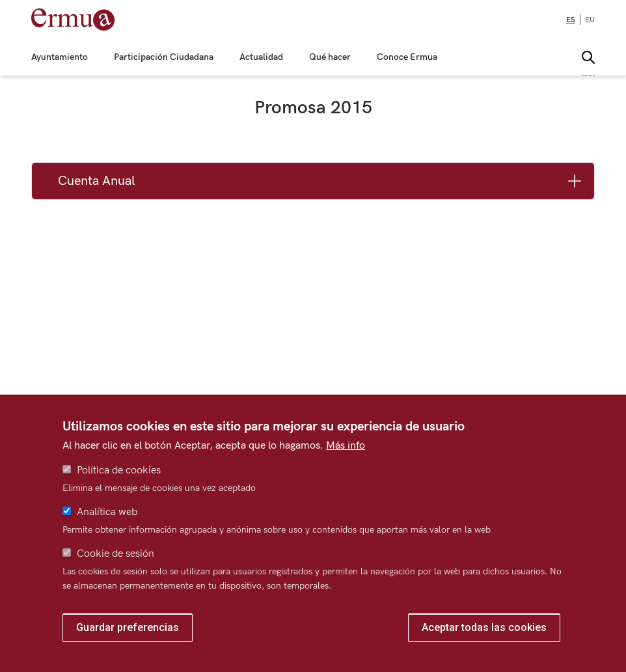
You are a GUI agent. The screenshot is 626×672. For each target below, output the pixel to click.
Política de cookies (119, 470)
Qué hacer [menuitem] (330, 57)
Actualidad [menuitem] (261, 57)
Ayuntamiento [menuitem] (60, 57)
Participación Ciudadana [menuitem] (164, 57)
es (571, 20)
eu (590, 20)
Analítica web (107, 512)
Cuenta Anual (96, 181)
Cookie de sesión (116, 554)
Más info (346, 446)
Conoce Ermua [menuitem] (407, 57)
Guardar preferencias (128, 627)
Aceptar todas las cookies (484, 627)
